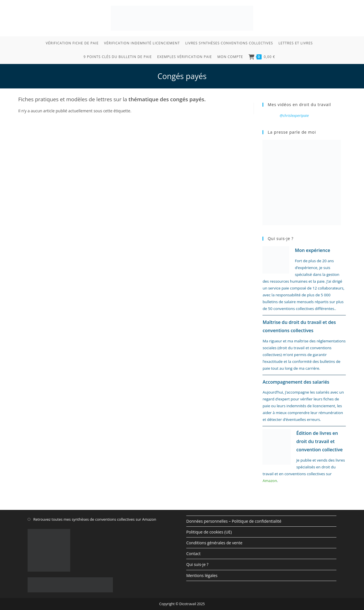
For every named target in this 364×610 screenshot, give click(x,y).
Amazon (270, 481)
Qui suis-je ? (197, 564)
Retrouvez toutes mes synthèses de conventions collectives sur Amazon (95, 519)
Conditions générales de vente (214, 543)
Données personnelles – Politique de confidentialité (234, 521)
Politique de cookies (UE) (209, 532)
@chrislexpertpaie (294, 115)
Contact (193, 554)
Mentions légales (202, 575)
